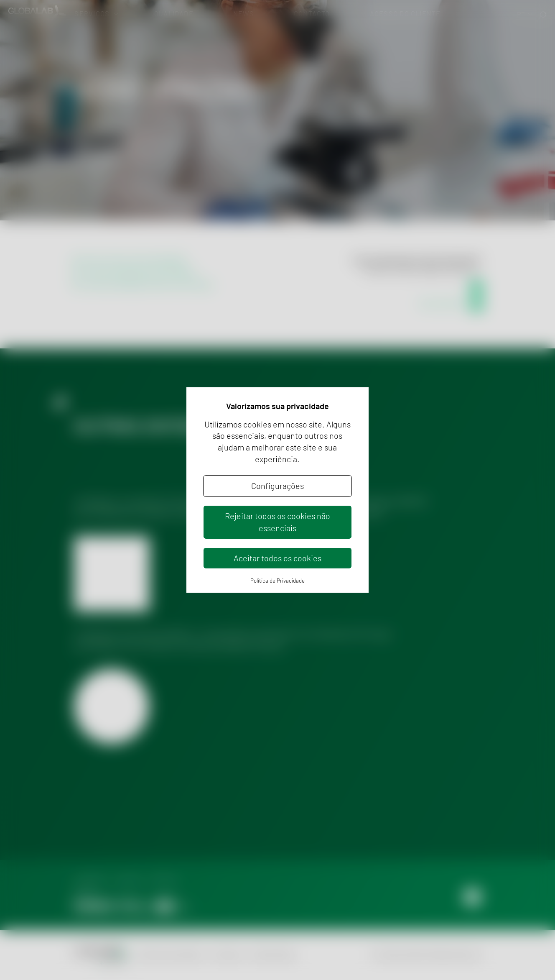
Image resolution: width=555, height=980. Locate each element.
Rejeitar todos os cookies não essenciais (277, 522)
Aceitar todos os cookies (277, 558)
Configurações (277, 486)
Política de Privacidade (277, 581)
